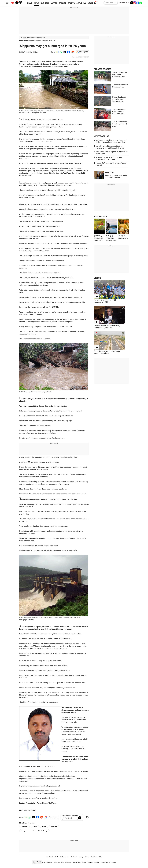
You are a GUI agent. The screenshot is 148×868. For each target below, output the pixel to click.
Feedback (90, 862)
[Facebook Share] (68, 52)
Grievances (112, 862)
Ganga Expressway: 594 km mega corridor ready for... (107, 352)
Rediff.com (50, 862)
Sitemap (84, 862)
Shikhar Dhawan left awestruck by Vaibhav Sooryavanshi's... (107, 327)
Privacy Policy (77, 862)
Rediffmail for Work (52, 857)
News (26, 41)
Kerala (35, 826)
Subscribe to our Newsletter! (70, 815)
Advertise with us (59, 862)
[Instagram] (135, 3)
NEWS (37, 3)
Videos (87, 857)
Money (81, 857)
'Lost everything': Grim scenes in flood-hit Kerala (119, 112)
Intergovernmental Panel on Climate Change (34, 831)
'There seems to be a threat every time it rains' (120, 124)
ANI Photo (24, 826)
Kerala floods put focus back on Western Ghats (119, 99)
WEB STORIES (100, 216)
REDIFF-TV (92, 3)
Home (21, 41)
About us (97, 862)
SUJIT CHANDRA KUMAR (29, 52)
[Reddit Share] (72, 52)
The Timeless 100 (96, 857)
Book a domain (64, 857)
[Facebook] (138, 3)
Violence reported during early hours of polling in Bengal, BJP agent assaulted (111, 141)
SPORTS (71, 3)
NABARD (54, 826)
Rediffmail (74, 857)
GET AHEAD (81, 3)
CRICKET (62, 3)
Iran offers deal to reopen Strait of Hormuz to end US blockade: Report (110, 147)
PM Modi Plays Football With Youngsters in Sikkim (105, 301)
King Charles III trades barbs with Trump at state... (116, 176)
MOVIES (54, 3)
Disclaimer (68, 862)
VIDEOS (97, 278)
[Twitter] (132, 3)
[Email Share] (57, 52)
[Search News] (115, 3)
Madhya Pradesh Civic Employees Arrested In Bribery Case (109, 158)
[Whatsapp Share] (61, 52)
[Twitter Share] (65, 52)
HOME (30, 3)
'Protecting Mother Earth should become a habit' (120, 75)
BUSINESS (45, 3)
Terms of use (104, 862)
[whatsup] (141, 3)
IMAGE (44, 826)
